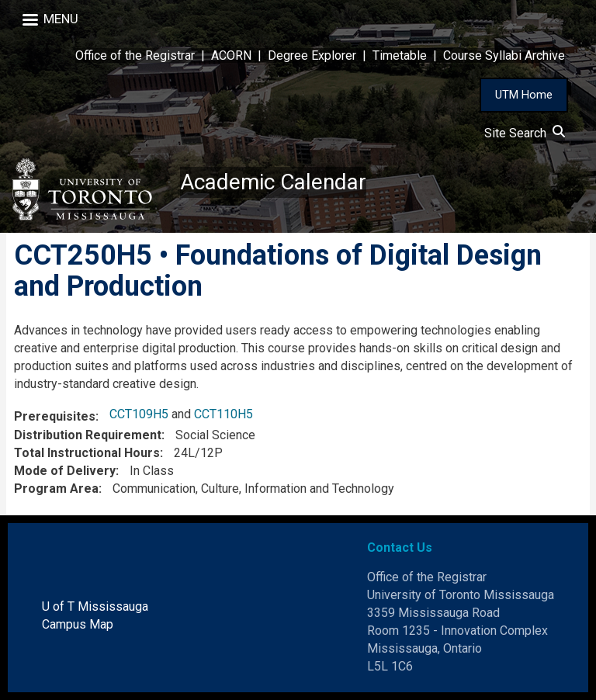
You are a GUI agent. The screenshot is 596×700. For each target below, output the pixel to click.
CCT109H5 (139, 414)
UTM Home (524, 95)
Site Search (525, 133)
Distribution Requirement (88, 435)
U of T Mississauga (95, 606)
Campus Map (78, 624)
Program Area (56, 489)
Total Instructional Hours (87, 453)
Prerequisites (55, 416)
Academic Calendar (273, 182)
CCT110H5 (223, 414)
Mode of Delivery (65, 471)
